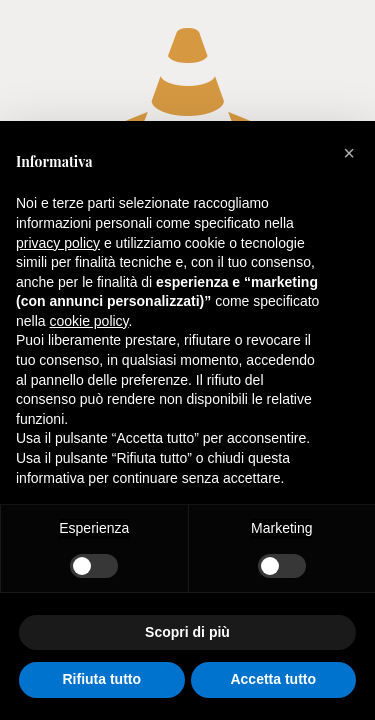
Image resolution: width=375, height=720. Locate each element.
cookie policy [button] (88, 321)
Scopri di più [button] (187, 632)
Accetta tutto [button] (273, 679)
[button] (349, 153)
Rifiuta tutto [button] (101, 679)
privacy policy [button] (58, 243)
